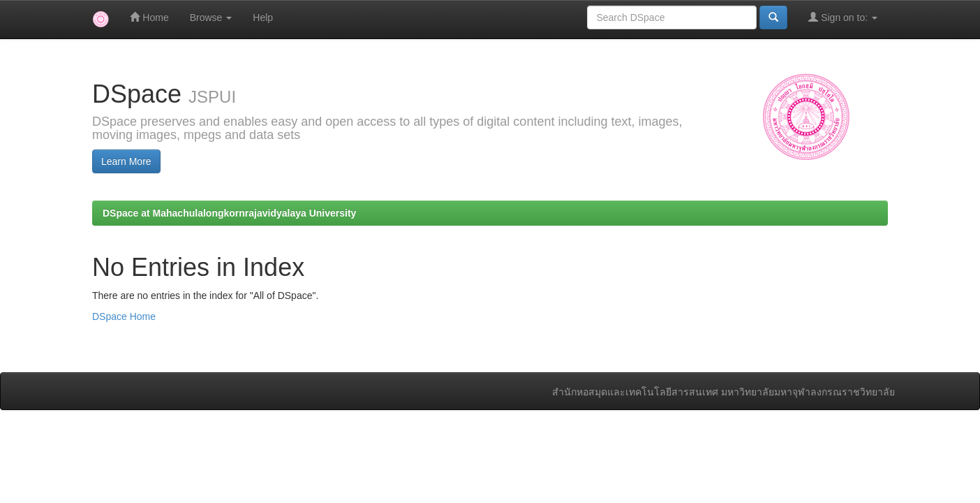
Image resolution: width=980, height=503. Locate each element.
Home (149, 17)
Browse (211, 17)
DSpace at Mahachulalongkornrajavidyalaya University (229, 213)
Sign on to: (843, 17)
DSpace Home (124, 316)
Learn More (126, 161)
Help (263, 17)
